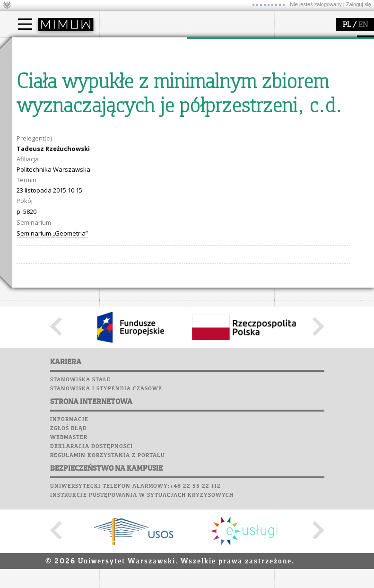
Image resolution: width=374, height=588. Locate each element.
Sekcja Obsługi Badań (230, 99)
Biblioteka (31, 175)
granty (208, 91)
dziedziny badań (223, 65)
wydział (122, 46)
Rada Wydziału (133, 82)
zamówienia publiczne (143, 116)
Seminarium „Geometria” (52, 408)
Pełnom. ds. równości (54, 116)
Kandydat (38, 65)
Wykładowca (42, 91)
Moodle (26, 139)
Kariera (30, 193)
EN (363, 25)
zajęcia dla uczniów (314, 65)
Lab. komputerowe (44, 148)
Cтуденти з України (53, 108)
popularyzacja (311, 46)
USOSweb (28, 130)
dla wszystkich (307, 99)
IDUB (205, 116)
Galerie (76, 184)
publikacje (213, 82)
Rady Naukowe (133, 91)
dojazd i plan (130, 65)
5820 (30, 386)
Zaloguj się (359, 4)
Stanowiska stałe (80, 555)
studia (30, 46)
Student (35, 74)
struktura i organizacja (143, 74)
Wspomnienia (35, 184)
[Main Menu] (25, 24)
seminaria (213, 74)
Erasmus (36, 99)
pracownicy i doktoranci (145, 99)
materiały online (309, 74)
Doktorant (38, 82)
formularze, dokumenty (145, 108)
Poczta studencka (44, 157)
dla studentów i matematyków (308, 87)
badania (209, 46)
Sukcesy (27, 202)
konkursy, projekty (313, 108)
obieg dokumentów (226, 108)
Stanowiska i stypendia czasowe (106, 564)
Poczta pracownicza (48, 166)
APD (70, 130)
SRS (53, 130)
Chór (63, 175)
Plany (54, 139)
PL (347, 25)
